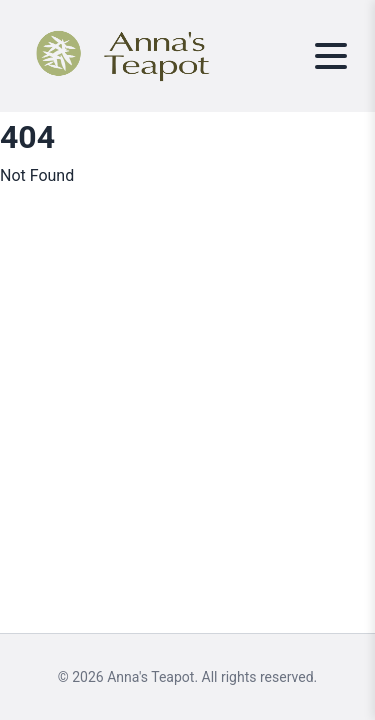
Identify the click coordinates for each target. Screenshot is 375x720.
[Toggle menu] (331, 56)
